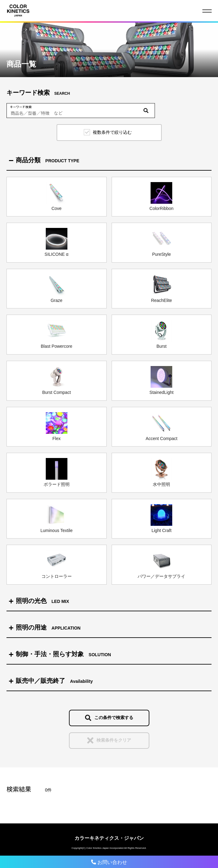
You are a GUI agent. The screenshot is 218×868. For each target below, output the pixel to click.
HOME (17, 29)
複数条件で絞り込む (112, 132)
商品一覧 (36, 29)
